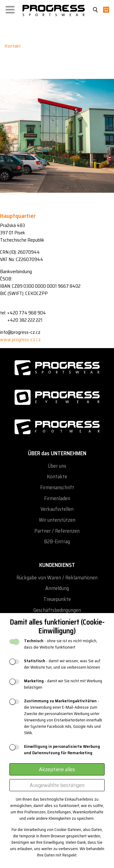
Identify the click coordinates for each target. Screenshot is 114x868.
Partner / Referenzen (57, 531)
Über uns (57, 466)
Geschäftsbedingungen (57, 610)
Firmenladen (57, 498)
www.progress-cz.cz (20, 339)
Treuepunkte (57, 599)
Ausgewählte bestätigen (57, 785)
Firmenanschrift (57, 488)
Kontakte (57, 477)
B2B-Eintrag (57, 542)
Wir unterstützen (57, 520)
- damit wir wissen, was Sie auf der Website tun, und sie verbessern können (62, 664)
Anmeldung (57, 588)
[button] (10, 8)
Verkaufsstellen (57, 509)
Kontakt (13, 46)
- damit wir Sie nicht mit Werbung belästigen (63, 684)
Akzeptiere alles (57, 769)
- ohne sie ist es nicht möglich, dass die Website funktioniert (61, 644)
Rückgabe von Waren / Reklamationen (57, 578)
